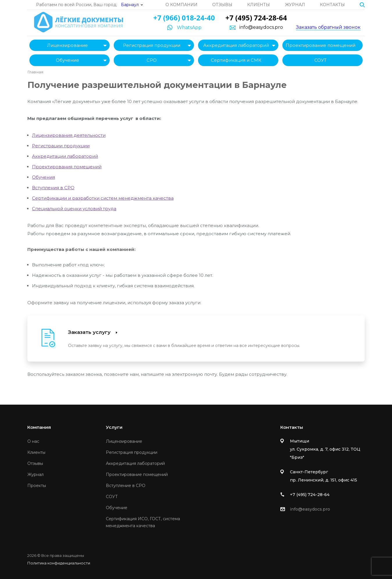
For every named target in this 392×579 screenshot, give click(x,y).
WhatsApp (189, 28)
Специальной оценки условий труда (74, 209)
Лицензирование (67, 45)
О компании (181, 5)
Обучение (67, 60)
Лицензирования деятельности (69, 135)
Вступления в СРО (53, 188)
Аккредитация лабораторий (236, 45)
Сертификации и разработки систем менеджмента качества (103, 198)
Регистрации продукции (61, 146)
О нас (33, 441)
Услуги (114, 427)
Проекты (37, 486)
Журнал (295, 5)
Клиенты (259, 5)
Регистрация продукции (152, 45)
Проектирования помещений (67, 167)
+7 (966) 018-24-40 (184, 18)
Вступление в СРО (126, 486)
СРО (152, 60)
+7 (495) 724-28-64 (256, 18)
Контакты (332, 5)
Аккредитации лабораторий (65, 156)
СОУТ (320, 60)
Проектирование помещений (320, 45)
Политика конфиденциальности (59, 563)
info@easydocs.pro (261, 27)
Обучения (43, 177)
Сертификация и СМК (236, 60)
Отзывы (222, 5)
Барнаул (130, 5)
